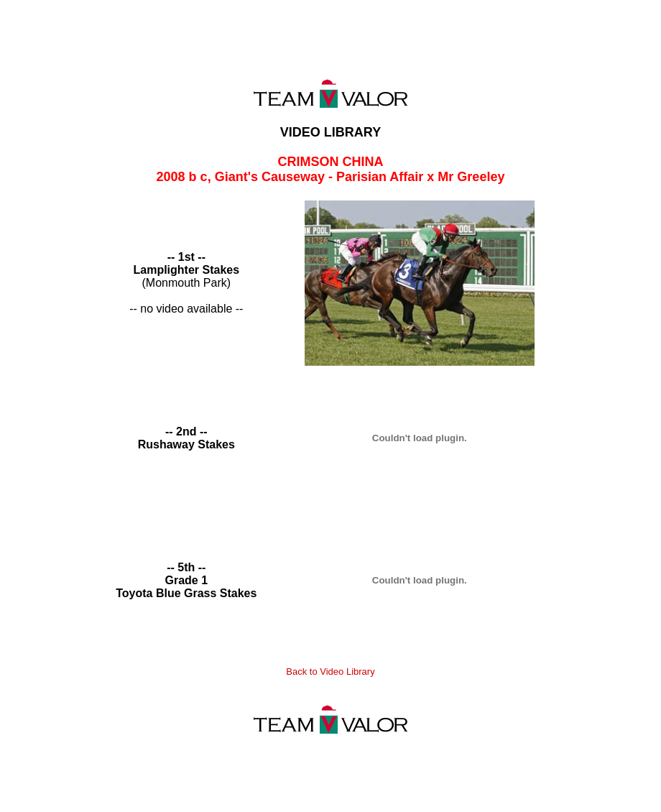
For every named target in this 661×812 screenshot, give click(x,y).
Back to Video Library (330, 672)
